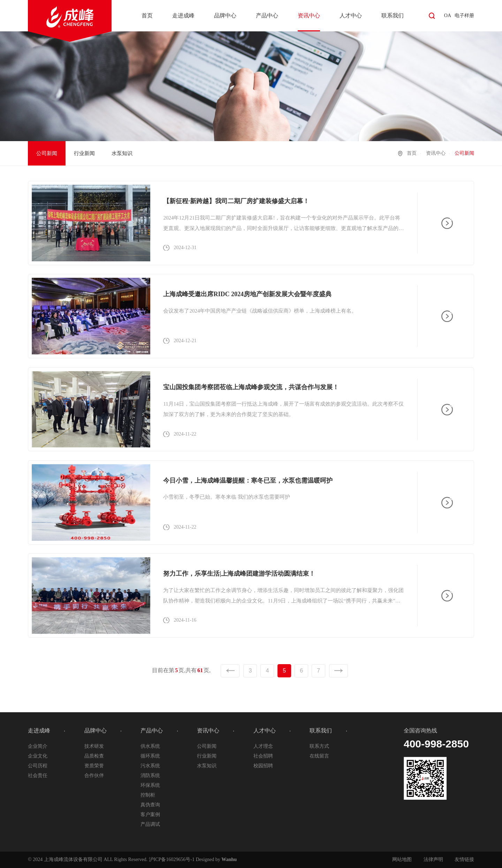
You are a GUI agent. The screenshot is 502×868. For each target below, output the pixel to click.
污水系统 (150, 766)
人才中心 (351, 16)
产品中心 (267, 16)
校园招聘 (263, 766)
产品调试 (150, 824)
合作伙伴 (94, 775)
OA (448, 16)
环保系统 (150, 785)
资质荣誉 (94, 766)
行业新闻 (84, 153)
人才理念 (263, 746)
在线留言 (319, 756)
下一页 (339, 671)
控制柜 (148, 795)
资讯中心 (309, 16)
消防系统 (150, 775)
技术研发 (94, 746)
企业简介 (38, 746)
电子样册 (464, 16)
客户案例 (150, 815)
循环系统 (150, 756)
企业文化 (38, 756)
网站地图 (402, 859)
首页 (147, 16)
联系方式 (319, 746)
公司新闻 (47, 153)
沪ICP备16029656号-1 (172, 859)
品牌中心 (225, 16)
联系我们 (393, 16)
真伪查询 (150, 805)
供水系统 (150, 746)
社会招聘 (263, 756)
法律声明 (433, 859)
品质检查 (94, 756)
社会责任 (38, 775)
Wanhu (229, 859)
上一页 (230, 671)
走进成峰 (183, 16)
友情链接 (464, 859)
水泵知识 (122, 153)
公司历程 (38, 766)
